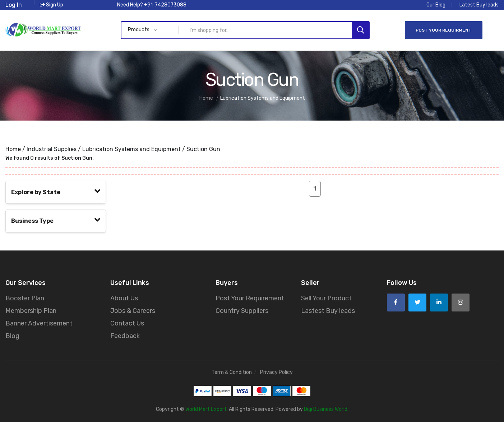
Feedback (125, 335)
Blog (12, 335)
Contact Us (127, 323)
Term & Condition (232, 372)
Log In (14, 5)
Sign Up (52, 5)
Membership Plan (31, 310)
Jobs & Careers (133, 310)
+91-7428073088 (165, 5)
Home (13, 148)
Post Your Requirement (250, 297)
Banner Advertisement (39, 323)
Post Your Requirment (444, 30)
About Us (124, 297)
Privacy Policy (276, 372)
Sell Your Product (326, 297)
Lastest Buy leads (328, 310)
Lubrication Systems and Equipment (131, 148)
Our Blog (436, 5)
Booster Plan (25, 297)
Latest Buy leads (479, 5)
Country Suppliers (242, 310)
